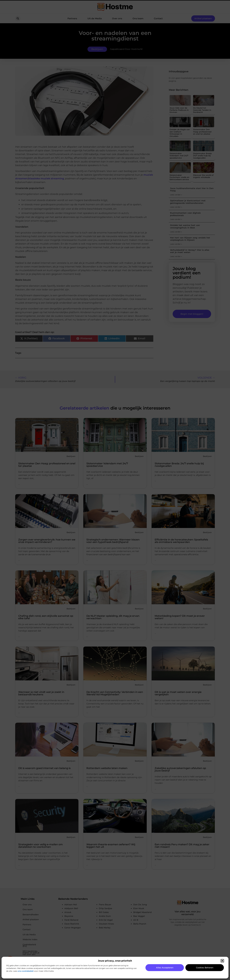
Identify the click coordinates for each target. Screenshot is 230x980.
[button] (222, 961)
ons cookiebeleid (26, 971)
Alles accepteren (165, 968)
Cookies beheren (205, 968)
